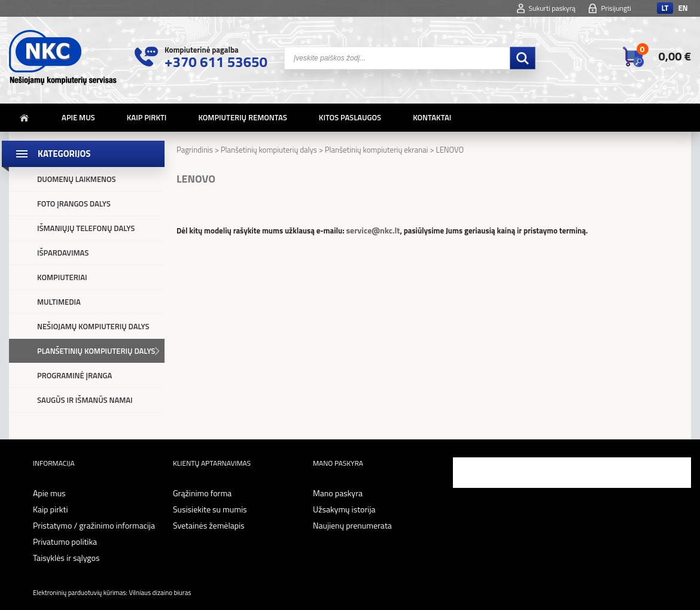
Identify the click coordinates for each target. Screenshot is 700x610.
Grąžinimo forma (202, 493)
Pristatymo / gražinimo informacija (94, 525)
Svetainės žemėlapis (209, 525)
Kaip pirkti (147, 117)
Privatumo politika (65, 541)
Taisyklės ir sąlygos (66, 558)
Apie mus (78, 117)
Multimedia (59, 302)
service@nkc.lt (373, 230)
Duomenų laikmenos (77, 179)
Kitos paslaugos (350, 117)
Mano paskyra (338, 493)
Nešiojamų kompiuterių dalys (93, 326)
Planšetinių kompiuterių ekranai (377, 150)
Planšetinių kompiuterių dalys (96, 351)
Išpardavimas (63, 253)
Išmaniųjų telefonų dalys (86, 228)
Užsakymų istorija (344, 509)
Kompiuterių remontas (242, 117)
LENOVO (450, 150)
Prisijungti (616, 8)
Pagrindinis (195, 150)
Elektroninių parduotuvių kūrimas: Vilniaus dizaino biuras (112, 592)
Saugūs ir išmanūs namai (85, 400)
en (683, 8)
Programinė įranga (74, 375)
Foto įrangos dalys (74, 204)
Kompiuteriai (62, 277)
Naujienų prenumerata (352, 525)
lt (665, 8)
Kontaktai (432, 117)
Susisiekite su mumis (210, 509)
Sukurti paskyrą (552, 8)
